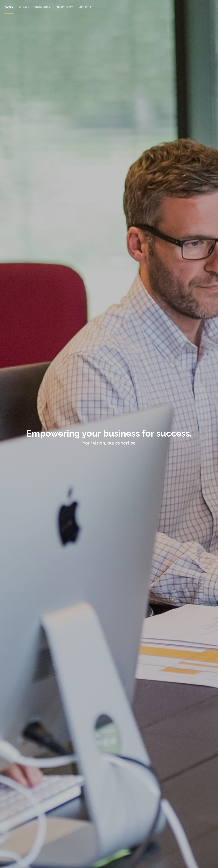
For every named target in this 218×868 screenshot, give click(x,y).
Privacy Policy (64, 7)
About (9, 7)
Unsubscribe (42, 7)
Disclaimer (85, 7)
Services (24, 7)
